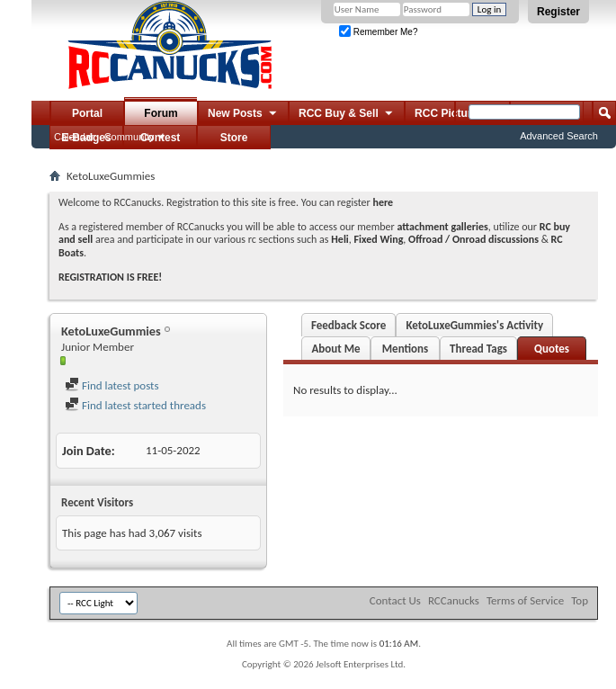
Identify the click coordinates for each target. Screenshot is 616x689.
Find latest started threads (135, 405)
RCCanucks (454, 600)
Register (558, 12)
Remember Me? (378, 32)
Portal (87, 113)
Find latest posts (112, 385)
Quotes (552, 349)
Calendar (74, 137)
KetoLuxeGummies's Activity (474, 325)
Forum (161, 113)
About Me (335, 349)
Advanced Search (559, 136)
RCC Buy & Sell (347, 114)
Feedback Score (348, 325)
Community (129, 137)
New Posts (243, 114)
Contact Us (395, 600)
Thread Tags (478, 349)
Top (580, 600)
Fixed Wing (379, 239)
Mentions (406, 349)
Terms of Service (525, 600)
